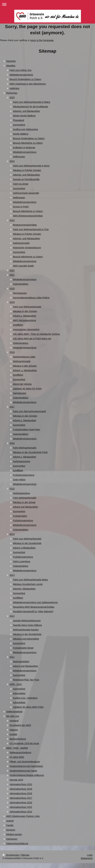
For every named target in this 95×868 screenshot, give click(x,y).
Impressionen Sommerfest (26, 329)
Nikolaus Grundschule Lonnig (28, 584)
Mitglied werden (14, 834)
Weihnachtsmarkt (22, 361)
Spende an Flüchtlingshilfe (26, 179)
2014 (12, 534)
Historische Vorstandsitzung (27, 248)
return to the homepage (42, 40)
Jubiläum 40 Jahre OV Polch (27, 389)
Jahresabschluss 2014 (21, 812)
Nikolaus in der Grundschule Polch (30, 452)
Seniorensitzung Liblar (24, 357)
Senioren (11, 830)
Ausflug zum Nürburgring (25, 129)
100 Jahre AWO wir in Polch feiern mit (32, 339)
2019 (12, 302)
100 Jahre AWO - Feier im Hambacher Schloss (36, 334)
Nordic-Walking (21, 134)
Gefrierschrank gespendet (26, 193)
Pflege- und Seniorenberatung (25, 762)
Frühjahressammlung (24, 475)
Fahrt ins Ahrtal (21, 184)
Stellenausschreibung (20, 752)
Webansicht (87, 858)
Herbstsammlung (22, 461)
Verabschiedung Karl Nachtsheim (26, 766)
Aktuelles (11, 66)
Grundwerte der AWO (20, 725)
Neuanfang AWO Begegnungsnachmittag (34, 607)
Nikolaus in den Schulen (25, 311)
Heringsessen (20, 293)
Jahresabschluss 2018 (21, 793)
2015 (12, 489)
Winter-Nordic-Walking (24, 116)
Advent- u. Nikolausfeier (25, 370)
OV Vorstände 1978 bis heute (24, 743)
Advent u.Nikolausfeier (24, 548)
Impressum (12, 839)
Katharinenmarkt (21, 243)
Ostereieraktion (21, 284)
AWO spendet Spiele (23, 266)
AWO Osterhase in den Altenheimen (28, 84)
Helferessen (19, 157)
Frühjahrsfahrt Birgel (23, 648)
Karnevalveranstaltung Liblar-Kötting (31, 298)
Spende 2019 (16, 780)
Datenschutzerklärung (17, 843)
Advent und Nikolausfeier (26, 507)
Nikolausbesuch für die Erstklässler (31, 107)
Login (90, 855)
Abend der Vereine (22, 384)
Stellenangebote (14, 712)
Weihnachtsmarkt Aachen (26, 630)
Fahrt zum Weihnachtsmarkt (27, 307)
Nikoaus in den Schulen (25, 366)
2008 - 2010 (16, 684)
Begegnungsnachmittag (25, 225)
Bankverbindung (18, 739)
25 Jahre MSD (17, 757)
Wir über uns (13, 716)
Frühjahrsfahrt (20, 516)
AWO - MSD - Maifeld (17, 748)
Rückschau (12, 93)
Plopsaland (19, 120)
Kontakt (13, 734)
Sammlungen (20, 393)
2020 (12, 289)
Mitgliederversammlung (21, 75)
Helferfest (14, 88)
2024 (12, 161)
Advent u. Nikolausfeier (25, 316)
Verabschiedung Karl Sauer (23, 771)
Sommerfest (19, 125)
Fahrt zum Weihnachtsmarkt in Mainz (32, 102)
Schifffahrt (18, 325)
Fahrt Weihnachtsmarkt (25, 448)
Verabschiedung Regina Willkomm (27, 775)
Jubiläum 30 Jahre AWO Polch (28, 707)
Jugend (10, 821)
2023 (12, 220)
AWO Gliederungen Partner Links (23, 816)
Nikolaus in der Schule (24, 502)
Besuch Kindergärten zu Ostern (25, 79)
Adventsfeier (19, 693)
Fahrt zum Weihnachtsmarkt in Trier (31, 229)
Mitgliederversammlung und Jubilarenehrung (35, 602)
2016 (12, 443)
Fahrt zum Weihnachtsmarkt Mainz (30, 580)
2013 (12, 575)
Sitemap (25, 855)
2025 (12, 97)
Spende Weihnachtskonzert (27, 621)
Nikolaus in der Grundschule (27, 543)
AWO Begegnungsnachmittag (28, 216)
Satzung (14, 730)
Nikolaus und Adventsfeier (26, 639)
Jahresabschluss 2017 (21, 798)
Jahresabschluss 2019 (21, 789)
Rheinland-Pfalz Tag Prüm (26, 680)
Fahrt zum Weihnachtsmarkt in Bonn (31, 166)
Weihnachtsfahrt (21, 662)
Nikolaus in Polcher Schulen (27, 170)
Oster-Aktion (19, 480)
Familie (10, 825)
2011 (12, 657)
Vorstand (14, 721)
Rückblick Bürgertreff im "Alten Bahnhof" (33, 611)
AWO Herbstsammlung (25, 320)
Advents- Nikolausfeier (24, 589)
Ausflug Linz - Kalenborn (25, 698)
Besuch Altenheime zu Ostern (28, 143)
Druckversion (11, 855)
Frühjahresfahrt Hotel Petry (27, 430)
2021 (12, 275)
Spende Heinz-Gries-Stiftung (27, 625)
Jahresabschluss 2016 (21, 803)
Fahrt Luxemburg (22, 561)
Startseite (11, 61)
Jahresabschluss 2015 (21, 807)
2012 (12, 616)
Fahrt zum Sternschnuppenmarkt (29, 411)
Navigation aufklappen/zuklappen (47, 4)
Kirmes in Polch (21, 207)
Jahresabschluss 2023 (21, 784)
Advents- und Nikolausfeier (26, 111)
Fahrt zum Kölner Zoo (20, 70)
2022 (12, 270)
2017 (12, 407)
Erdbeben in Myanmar (24, 148)
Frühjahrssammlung (23, 521)
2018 (12, 352)
